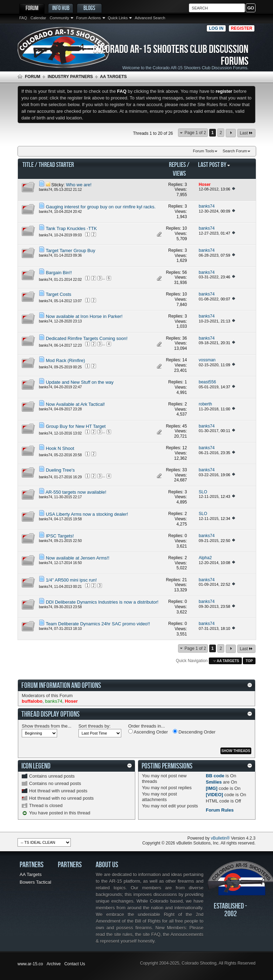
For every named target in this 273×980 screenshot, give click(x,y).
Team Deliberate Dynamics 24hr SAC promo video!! (98, 624)
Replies (177, 164)
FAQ (23, 18)
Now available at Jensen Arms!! (78, 558)
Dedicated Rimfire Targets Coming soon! (87, 338)
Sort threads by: (95, 726)
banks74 (46, 190)
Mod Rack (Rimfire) (66, 360)
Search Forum (235, 151)
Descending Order (194, 732)
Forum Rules (220, 810)
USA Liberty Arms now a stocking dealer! (87, 514)
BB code (215, 776)
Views (179, 173)
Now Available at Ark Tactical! (76, 404)
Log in (216, 28)
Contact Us (74, 964)
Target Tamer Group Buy (70, 251)
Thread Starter (56, 164)
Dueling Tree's (60, 470)
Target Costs (58, 294)
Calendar (38, 18)
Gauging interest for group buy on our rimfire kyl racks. (101, 207)
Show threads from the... (47, 726)
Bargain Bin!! (59, 273)
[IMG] (211, 788)
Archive (54, 964)
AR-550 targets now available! (76, 492)
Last (246, 133)
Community (60, 18)
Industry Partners (70, 77)
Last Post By (214, 164)
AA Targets (31, 874)
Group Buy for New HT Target (76, 426)
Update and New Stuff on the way (80, 382)
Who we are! (79, 185)
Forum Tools (204, 151)
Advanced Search (150, 18)
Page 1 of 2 (195, 133)
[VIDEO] (214, 795)
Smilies (214, 782)
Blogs (89, 8)
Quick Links (118, 18)
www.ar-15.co (30, 964)
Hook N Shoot (60, 448)
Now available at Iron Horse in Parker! (84, 316)
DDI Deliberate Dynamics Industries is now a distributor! (102, 602)
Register (242, 28)
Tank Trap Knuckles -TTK (71, 228)
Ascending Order (148, 732)
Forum (32, 8)
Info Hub (61, 8)
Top (249, 661)
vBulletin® (220, 838)
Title (28, 164)
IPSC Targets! (60, 536)
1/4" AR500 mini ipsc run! (71, 580)
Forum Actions (88, 18)
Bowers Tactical (35, 882)
